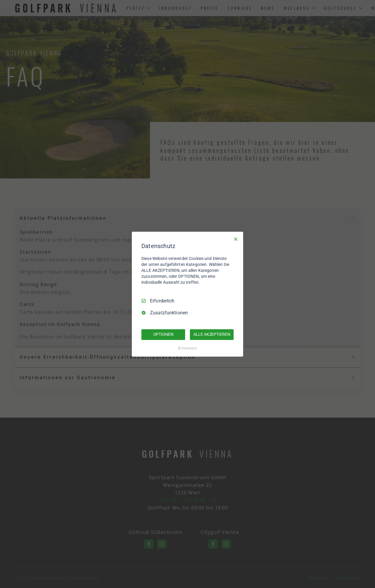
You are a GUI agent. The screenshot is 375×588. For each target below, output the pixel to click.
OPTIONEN (163, 334)
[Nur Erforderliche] (236, 239)
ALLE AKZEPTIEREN (212, 334)
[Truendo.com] (187, 348)
